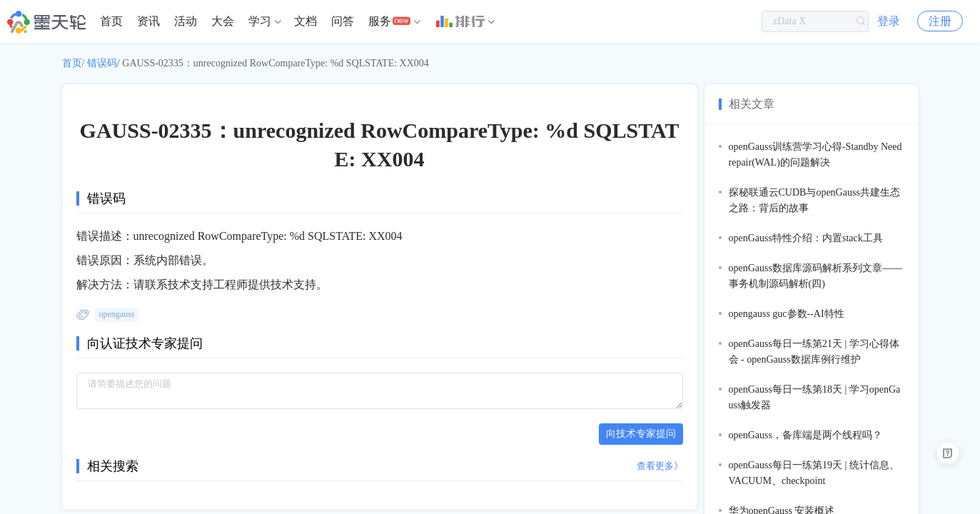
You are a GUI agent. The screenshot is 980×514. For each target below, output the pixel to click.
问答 (343, 21)
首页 (111, 21)
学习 (260, 21)
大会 (223, 21)
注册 (940, 21)
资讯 (148, 21)
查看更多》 (660, 466)
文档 (305, 21)
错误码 (102, 63)
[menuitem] (111, 21)
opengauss (117, 314)
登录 (889, 21)
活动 (186, 21)
